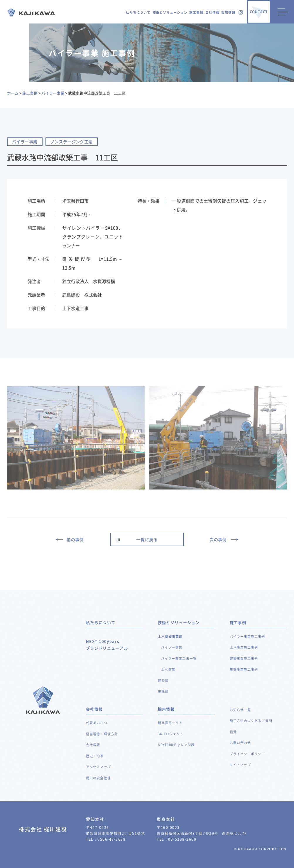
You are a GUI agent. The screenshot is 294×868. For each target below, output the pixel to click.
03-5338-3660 (182, 839)
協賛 (233, 732)
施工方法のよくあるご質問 (251, 721)
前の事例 (75, 539)
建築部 (163, 681)
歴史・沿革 (95, 756)
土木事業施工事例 (244, 647)
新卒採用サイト (170, 723)
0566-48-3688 (111, 839)
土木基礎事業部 (170, 636)
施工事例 (196, 12)
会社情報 (212, 12)
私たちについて (138, 12)
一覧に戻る (147, 539)
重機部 (163, 691)
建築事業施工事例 (244, 658)
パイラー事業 (172, 647)
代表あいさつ (97, 723)
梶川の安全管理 (98, 778)
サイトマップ (240, 765)
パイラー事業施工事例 (247, 636)
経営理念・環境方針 (102, 734)
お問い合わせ (240, 743)
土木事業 (168, 669)
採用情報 (228, 12)
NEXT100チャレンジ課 (176, 745)
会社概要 (93, 745)
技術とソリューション (170, 12)
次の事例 (218, 539)
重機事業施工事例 (244, 669)
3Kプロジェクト (171, 734)
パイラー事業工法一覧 (179, 658)
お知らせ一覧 (240, 710)
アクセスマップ (98, 767)
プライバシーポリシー (247, 754)
